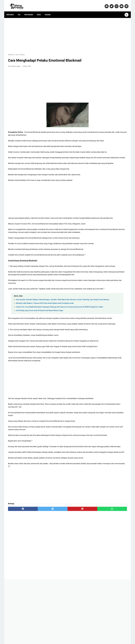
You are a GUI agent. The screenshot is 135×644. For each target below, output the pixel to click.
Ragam (49, 11)
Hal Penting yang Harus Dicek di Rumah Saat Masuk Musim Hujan (40, 342)
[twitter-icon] (110, 4)
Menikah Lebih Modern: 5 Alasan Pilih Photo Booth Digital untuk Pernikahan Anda (45, 332)
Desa (40, 11)
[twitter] (38, 566)
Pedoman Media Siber (56, 636)
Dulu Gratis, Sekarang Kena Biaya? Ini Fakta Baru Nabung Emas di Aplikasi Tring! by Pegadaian (111, 149)
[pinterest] (58, 566)
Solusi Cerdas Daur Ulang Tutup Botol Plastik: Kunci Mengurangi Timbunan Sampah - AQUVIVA (110, 189)
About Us (35, 636)
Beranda (12, 11)
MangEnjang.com (71, 641)
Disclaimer (82, 636)
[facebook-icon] (105, 4)
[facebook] (18, 566)
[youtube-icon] (120, 4)
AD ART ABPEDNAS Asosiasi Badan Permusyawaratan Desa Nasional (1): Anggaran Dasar (109, 116)
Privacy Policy (71, 636)
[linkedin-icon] (125, 4)
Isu (21, 11)
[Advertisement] (48, 33)
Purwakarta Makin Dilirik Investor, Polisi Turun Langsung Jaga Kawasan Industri (111, 200)
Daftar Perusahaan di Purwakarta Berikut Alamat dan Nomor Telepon (110, 127)
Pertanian (30, 11)
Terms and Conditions (95, 636)
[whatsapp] (78, 566)
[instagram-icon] (115, 4)
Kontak (43, 636)
